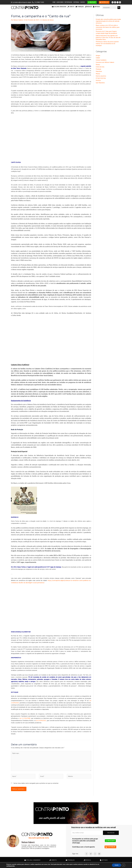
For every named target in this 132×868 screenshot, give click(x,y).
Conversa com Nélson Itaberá (105, 62)
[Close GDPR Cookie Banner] (124, 865)
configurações (11, 866)
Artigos (96, 7)
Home (54, 2)
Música (88, 7)
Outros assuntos (101, 76)
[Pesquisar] (119, 8)
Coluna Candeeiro (59, 7)
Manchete (99, 71)
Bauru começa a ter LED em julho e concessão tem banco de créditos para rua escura (108, 27)
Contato (83, 2)
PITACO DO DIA (101, 78)
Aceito (117, 865)
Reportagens (68, 2)
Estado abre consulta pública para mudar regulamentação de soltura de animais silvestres (108, 21)
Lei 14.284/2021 (41, 720)
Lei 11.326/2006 (25, 718)
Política (98, 80)
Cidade (98, 58)
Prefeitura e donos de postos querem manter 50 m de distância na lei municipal (107, 43)
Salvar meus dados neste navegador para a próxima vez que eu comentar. (36, 783)
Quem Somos (60, 2)
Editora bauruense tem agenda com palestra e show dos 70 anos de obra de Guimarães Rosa (108, 37)
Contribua (76, 2)
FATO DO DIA (100, 67)
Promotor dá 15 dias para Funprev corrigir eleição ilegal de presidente (106, 32)
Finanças (80, 7)
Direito (71, 7)
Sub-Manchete (100, 83)
